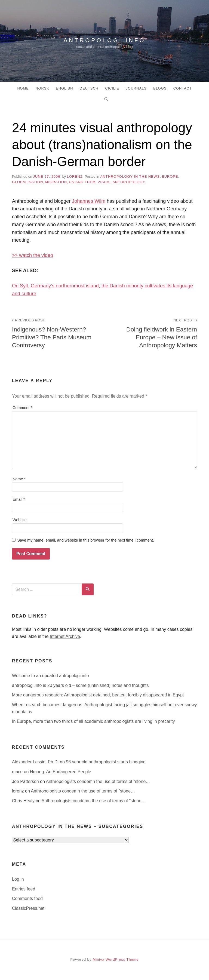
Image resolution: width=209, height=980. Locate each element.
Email (19, 499)
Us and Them (82, 182)
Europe (170, 176)
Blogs (160, 88)
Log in (18, 879)
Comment (22, 408)
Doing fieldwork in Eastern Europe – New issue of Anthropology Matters (154, 333)
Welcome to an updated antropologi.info (50, 676)
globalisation (27, 182)
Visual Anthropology (122, 182)
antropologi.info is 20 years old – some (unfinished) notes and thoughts (80, 685)
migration (56, 182)
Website (20, 520)
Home (23, 88)
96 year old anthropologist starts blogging (106, 762)
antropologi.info (104, 39)
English (64, 88)
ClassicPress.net (28, 908)
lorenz (75, 176)
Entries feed (24, 889)
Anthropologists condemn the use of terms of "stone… (98, 781)
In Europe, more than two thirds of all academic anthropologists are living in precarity (93, 721)
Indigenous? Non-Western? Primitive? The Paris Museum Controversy (55, 333)
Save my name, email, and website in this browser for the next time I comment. (85, 540)
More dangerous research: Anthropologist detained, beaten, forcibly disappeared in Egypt (98, 695)
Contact (183, 88)
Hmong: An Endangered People (61, 772)
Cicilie (112, 88)
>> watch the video (33, 255)
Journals (136, 88)
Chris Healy (24, 801)
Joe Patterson (26, 781)
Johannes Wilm (89, 201)
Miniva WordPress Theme (116, 959)
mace (18, 772)
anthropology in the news (130, 176)
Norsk (42, 88)
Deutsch (89, 88)
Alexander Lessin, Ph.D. (36, 762)
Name (19, 479)
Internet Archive (65, 636)
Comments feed (27, 898)
